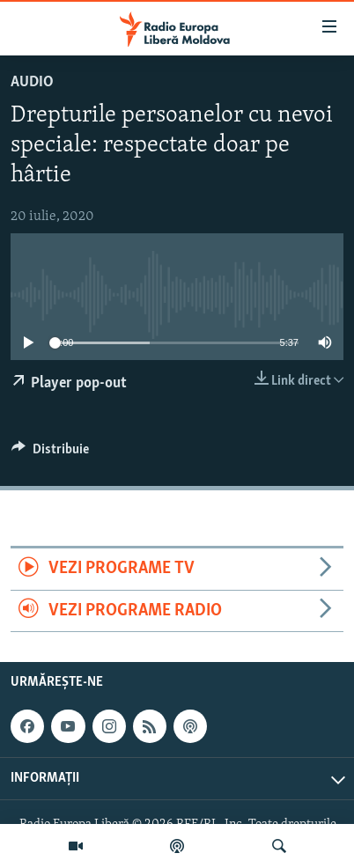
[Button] (50, 453)
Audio (32, 82)
